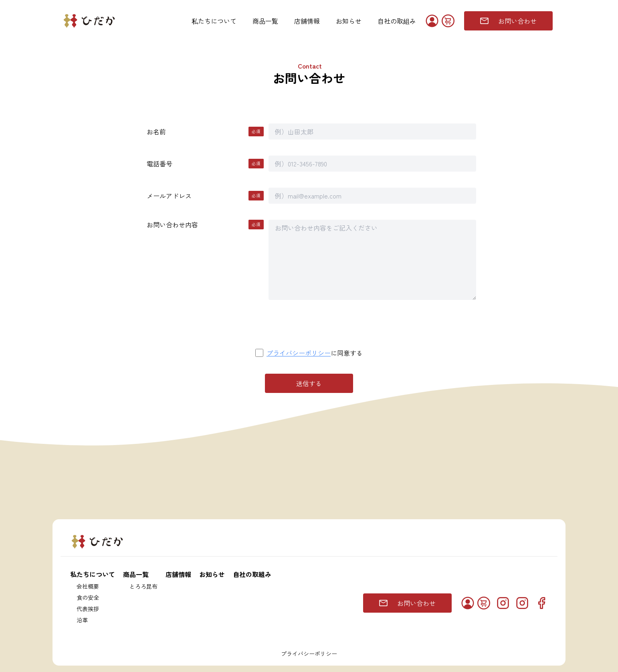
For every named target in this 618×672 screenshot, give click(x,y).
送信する (309, 383)
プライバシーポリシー (299, 353)
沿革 (82, 620)
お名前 (205, 132)
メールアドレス (205, 196)
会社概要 (88, 586)
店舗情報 (307, 21)
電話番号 (205, 164)
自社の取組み (397, 21)
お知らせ (349, 21)
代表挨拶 (88, 609)
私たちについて (214, 21)
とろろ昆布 (143, 586)
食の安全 (88, 597)
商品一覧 (265, 21)
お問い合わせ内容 (205, 225)
